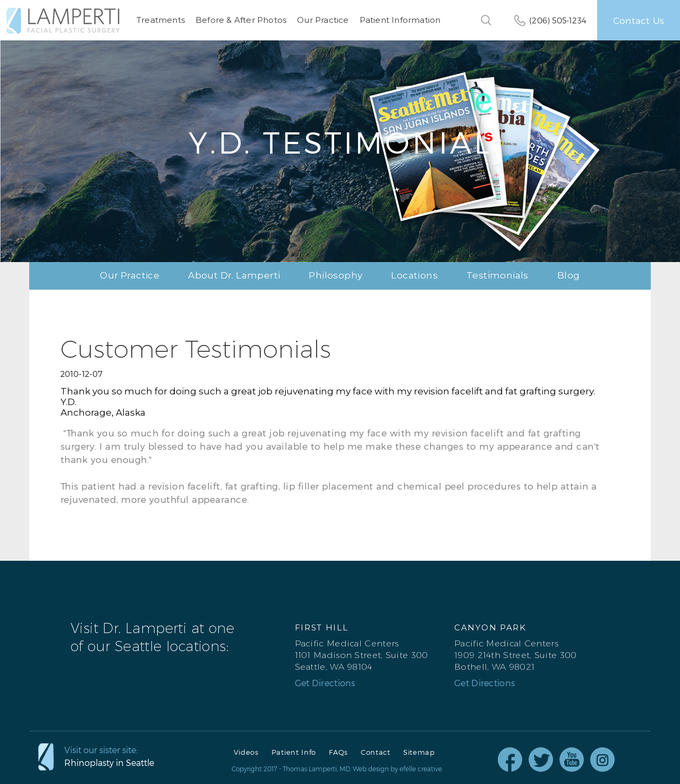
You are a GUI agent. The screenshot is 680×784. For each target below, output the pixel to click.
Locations (414, 276)
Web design (371, 769)
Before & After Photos (241, 20)
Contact (376, 752)
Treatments (161, 20)
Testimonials (498, 276)
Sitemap (419, 752)
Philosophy (335, 276)
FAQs (338, 752)
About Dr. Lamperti (234, 276)
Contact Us (639, 20)
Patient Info (294, 752)
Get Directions (325, 683)
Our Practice (323, 20)
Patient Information (400, 20)
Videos (246, 752)
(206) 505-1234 (558, 20)
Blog (569, 276)
